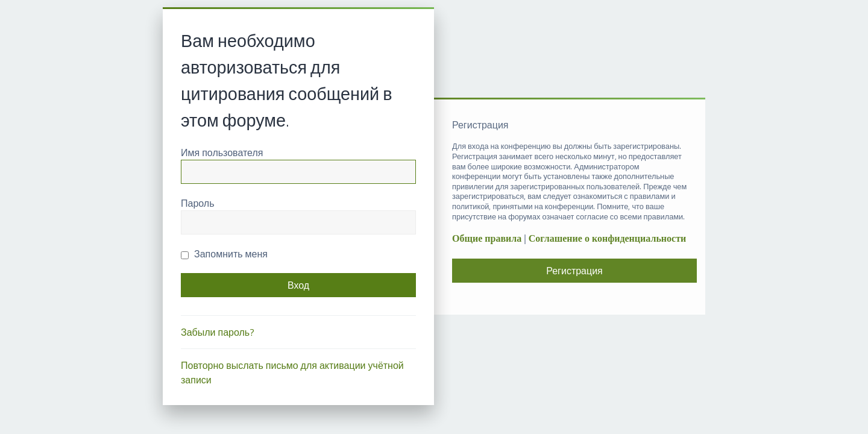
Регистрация (574, 271)
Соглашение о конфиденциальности (607, 238)
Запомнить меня (224, 254)
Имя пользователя (222, 153)
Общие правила (487, 238)
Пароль (198, 203)
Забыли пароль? (218, 332)
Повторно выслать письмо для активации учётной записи (292, 373)
